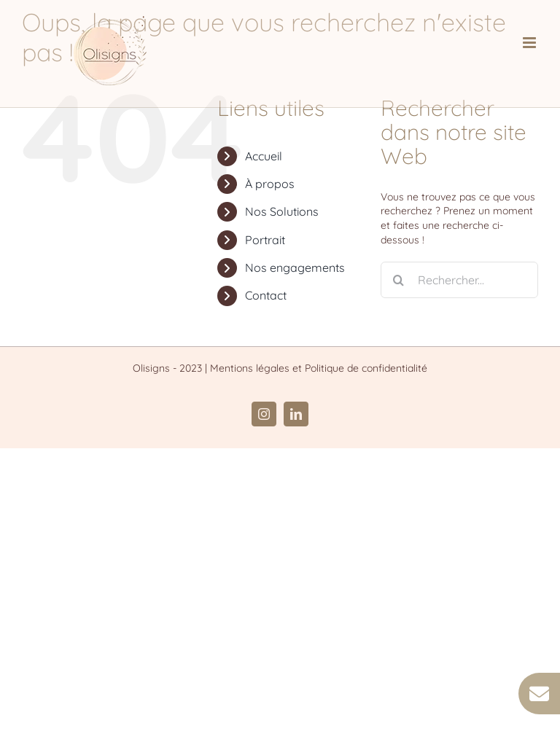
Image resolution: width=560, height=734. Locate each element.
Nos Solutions (282, 211)
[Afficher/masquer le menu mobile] (530, 43)
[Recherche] (399, 280)
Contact (266, 295)
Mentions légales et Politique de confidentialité (319, 368)
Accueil (264, 156)
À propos (270, 184)
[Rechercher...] (459, 280)
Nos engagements (295, 268)
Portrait (265, 240)
